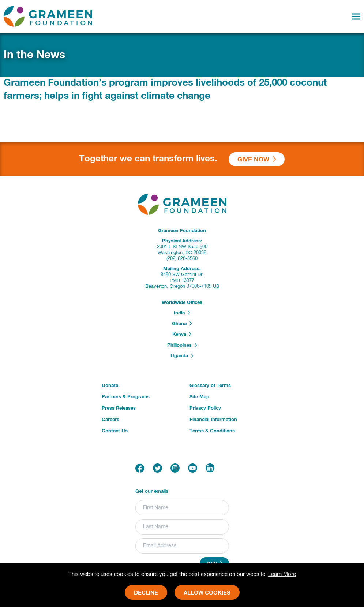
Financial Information (213, 420)
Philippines (182, 345)
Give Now (257, 159)
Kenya (182, 334)
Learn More (282, 574)
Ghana (182, 324)
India (182, 313)
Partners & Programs (126, 397)
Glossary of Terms (210, 386)
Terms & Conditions (212, 431)
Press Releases (119, 408)
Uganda (182, 356)
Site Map (199, 397)
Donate (110, 386)
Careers (110, 420)
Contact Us (115, 431)
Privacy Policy (205, 408)
